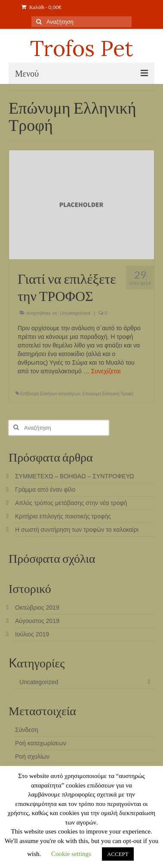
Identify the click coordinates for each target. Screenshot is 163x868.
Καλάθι (42, 7)
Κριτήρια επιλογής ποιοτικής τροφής (63, 516)
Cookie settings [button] (71, 854)
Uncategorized (75, 313)
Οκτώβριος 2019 (37, 608)
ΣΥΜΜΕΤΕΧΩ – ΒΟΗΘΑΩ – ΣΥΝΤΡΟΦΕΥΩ (75, 476)
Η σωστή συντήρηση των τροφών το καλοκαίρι (77, 530)
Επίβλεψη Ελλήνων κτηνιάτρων (50, 394)
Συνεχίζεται (106, 371)
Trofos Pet (82, 48)
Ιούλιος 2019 (32, 634)
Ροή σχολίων (32, 756)
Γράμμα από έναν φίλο (45, 490)
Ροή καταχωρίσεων (41, 743)
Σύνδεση (27, 730)
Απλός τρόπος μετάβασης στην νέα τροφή (71, 503)
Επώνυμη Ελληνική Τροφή (108, 394)
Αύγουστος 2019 (37, 621)
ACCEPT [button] (118, 854)
